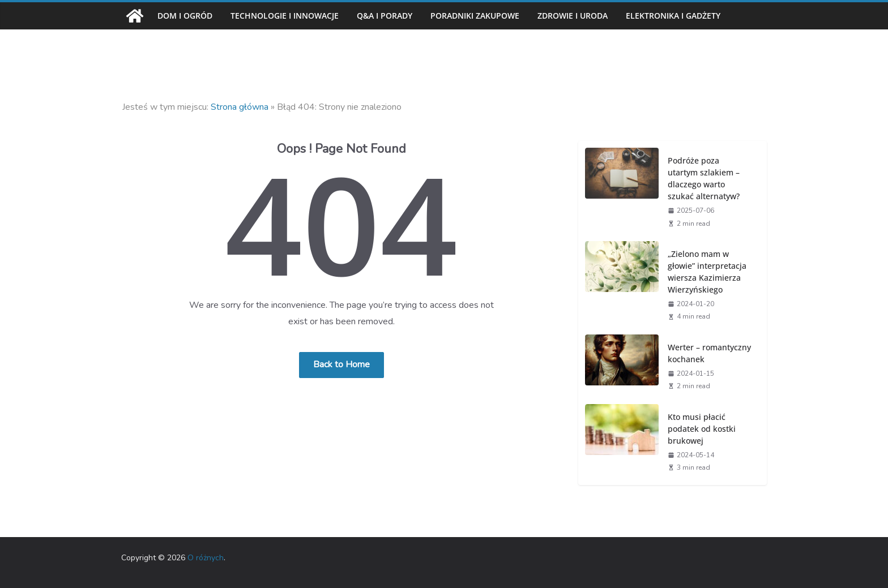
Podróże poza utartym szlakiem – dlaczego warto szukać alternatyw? (704, 178)
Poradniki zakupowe (475, 16)
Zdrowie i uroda (573, 16)
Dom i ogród (185, 16)
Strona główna (240, 107)
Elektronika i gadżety (673, 16)
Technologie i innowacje (285, 16)
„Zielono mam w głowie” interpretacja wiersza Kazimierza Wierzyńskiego (707, 272)
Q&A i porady (385, 16)
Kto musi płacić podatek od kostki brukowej (702, 429)
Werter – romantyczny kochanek (709, 353)
